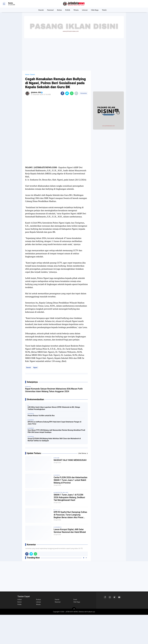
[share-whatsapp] (72, 93)
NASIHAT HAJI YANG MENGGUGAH (70, 460)
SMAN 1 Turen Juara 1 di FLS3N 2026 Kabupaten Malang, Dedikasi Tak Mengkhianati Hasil (69, 497)
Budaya (39, 600)
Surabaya (58, 527)
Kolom (59, 10)
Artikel (20, 600)
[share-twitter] (67, 93)
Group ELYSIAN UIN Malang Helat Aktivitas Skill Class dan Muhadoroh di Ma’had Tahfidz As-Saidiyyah (54, 440)
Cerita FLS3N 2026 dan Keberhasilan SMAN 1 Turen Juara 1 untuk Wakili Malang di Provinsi (71, 480)
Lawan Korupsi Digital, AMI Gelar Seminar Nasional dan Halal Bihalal (70, 531)
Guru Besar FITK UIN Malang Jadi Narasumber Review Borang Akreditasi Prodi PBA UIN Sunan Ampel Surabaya (56, 431)
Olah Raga (95, 10)
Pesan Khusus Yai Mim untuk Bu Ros (41, 416)
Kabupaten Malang (62, 493)
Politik (68, 10)
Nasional (50, 10)
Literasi (85, 10)
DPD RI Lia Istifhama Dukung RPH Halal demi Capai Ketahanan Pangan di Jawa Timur (54, 423)
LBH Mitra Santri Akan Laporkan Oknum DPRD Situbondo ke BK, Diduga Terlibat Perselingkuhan (54, 408)
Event (75, 600)
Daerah (41, 10)
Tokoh (104, 10)
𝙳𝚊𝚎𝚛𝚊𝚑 (58, 510)
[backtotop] (74, 609)
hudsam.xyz (91, 612)
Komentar (83, 93)
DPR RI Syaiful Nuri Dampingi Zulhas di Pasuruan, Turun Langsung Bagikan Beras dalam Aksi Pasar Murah (70, 515)
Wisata (76, 10)
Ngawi (35, 368)
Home (27, 75)
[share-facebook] (62, 93)
